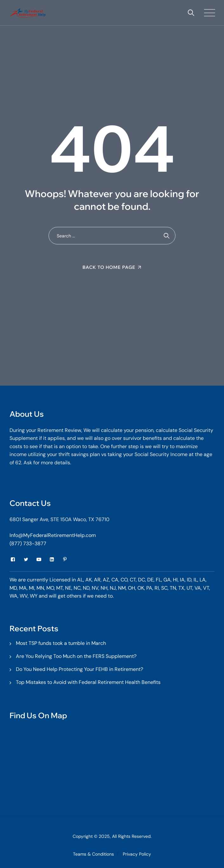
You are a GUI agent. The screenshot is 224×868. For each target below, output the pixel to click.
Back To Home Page (109, 267)
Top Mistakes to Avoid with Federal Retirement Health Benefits (88, 682)
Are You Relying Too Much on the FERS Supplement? (76, 656)
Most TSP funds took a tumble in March (61, 643)
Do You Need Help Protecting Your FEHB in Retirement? (79, 669)
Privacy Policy (137, 854)
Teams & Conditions (93, 854)
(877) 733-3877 (28, 543)
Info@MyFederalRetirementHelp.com (53, 535)
